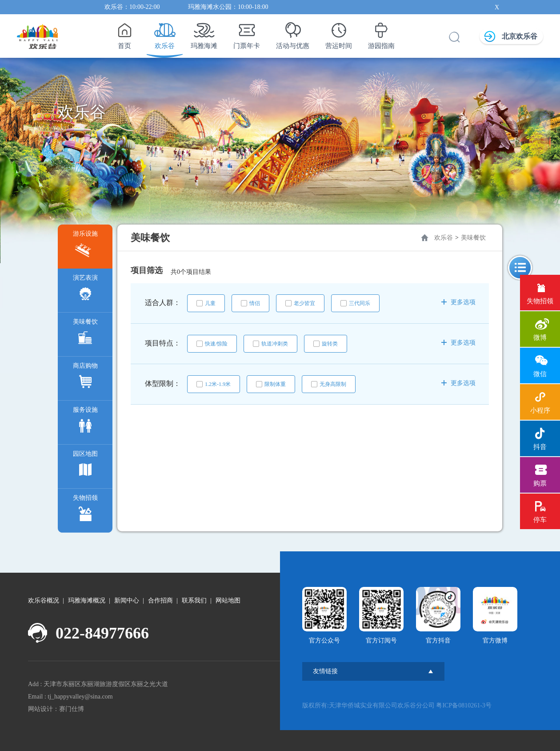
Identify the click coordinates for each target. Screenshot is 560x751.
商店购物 (85, 378)
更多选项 (458, 302)
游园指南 (381, 33)
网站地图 (228, 600)
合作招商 (160, 600)
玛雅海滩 (204, 33)
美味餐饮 (85, 334)
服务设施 (85, 422)
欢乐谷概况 (44, 600)
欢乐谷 (165, 33)
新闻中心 (127, 600)
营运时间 (339, 33)
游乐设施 (85, 246)
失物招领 (85, 510)
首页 (124, 33)
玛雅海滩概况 (87, 600)
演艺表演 (85, 290)
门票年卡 (247, 33)
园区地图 (85, 466)
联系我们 (194, 600)
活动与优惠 (293, 33)
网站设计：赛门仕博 (56, 709)
